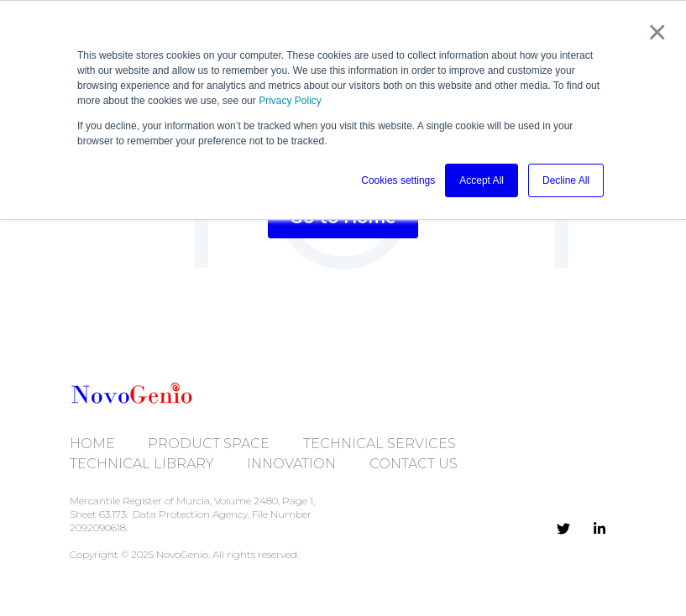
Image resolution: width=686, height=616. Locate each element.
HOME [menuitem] (92, 444)
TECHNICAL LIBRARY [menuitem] (142, 464)
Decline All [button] (566, 180)
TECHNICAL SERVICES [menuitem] (380, 444)
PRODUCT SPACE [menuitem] (209, 444)
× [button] (655, 32)
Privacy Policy (290, 101)
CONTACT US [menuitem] (414, 464)
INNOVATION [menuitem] (291, 464)
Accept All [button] (482, 180)
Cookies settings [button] (398, 180)
